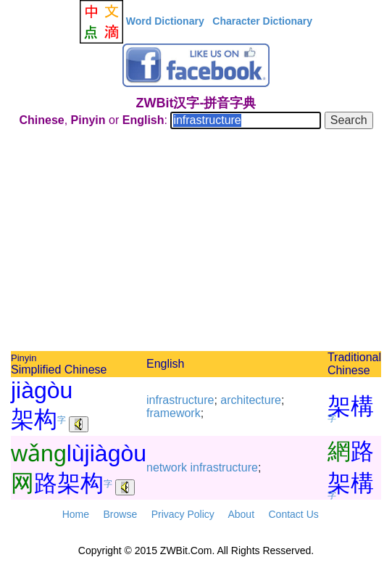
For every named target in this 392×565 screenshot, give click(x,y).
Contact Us (294, 514)
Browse (120, 514)
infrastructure (180, 400)
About (241, 514)
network (167, 467)
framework (174, 413)
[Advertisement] (196, 242)
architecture (251, 400)
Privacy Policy (183, 514)
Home (76, 514)
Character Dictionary (262, 21)
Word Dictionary (165, 21)
